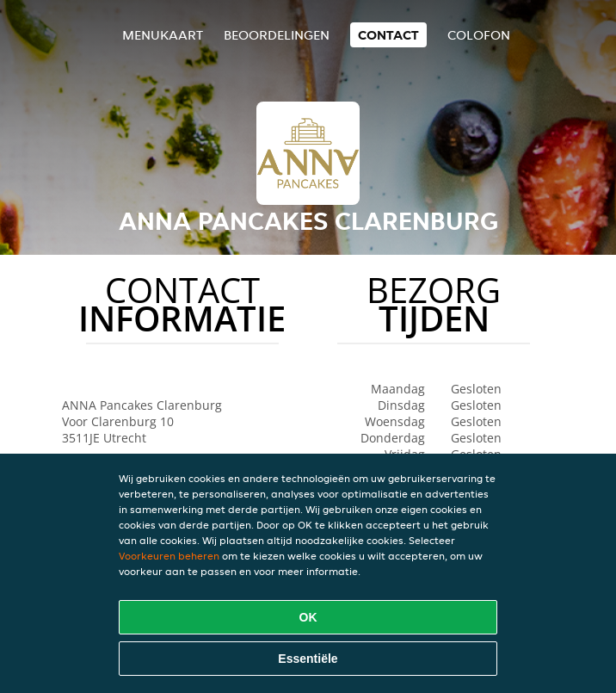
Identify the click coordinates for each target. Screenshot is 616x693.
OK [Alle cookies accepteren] (308, 617)
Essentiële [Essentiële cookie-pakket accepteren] (308, 659)
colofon (479, 35)
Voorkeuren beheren (169, 556)
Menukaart (163, 35)
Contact (388, 35)
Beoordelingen (277, 35)
